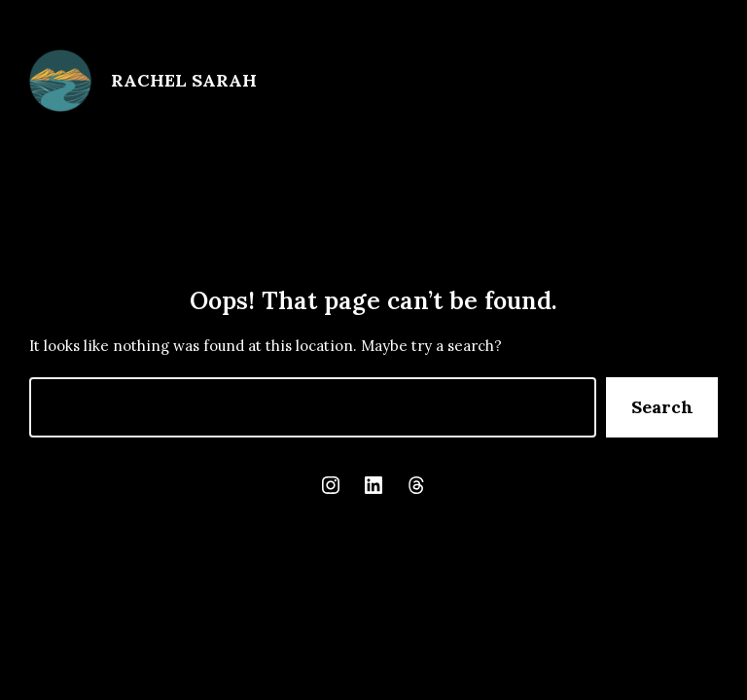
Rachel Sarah (184, 80)
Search (662, 407)
